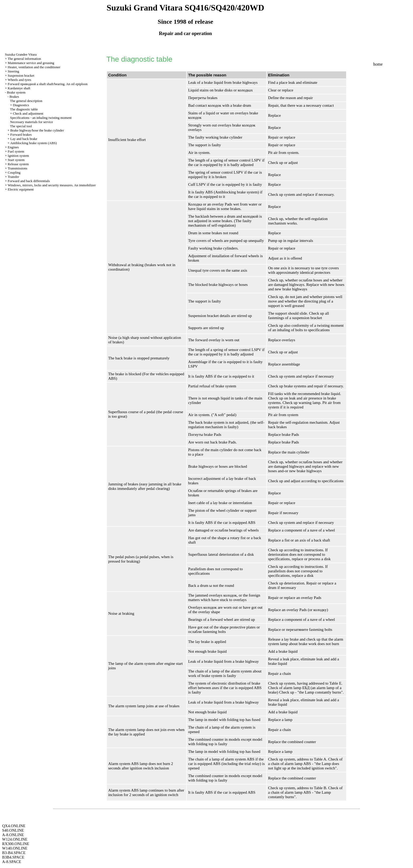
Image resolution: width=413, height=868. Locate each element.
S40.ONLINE (13, 830)
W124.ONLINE (15, 839)
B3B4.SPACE (13, 857)
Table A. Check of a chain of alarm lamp (305, 761)
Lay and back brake (24, 139)
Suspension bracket (21, 75)
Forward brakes (21, 135)
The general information (24, 59)
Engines (13, 147)
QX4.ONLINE (14, 826)
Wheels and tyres (19, 80)
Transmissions (18, 168)
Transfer (13, 177)
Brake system (16, 92)
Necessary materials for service (31, 122)
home (378, 64)
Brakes (14, 97)
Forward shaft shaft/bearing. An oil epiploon (48, 84)
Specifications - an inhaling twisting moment (41, 118)
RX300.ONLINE (16, 844)
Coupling (14, 172)
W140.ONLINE (15, 848)
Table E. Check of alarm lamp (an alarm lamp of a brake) (305, 688)
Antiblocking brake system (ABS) (33, 143)
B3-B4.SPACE (14, 853)
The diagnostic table (24, 109)
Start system (16, 160)
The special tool (21, 126)
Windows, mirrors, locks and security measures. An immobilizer (52, 185)
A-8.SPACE (12, 862)
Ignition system (18, 156)
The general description (26, 101)
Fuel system (16, 151)
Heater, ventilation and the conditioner (34, 67)
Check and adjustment (28, 113)
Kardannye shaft (19, 88)
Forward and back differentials (29, 181)
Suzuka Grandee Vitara (21, 54)
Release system (18, 164)
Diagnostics (21, 105)
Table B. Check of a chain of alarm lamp (305, 790)
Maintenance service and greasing (31, 63)
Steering (13, 71)
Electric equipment (21, 189)
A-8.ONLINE (13, 835)
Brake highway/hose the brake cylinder (37, 130)
